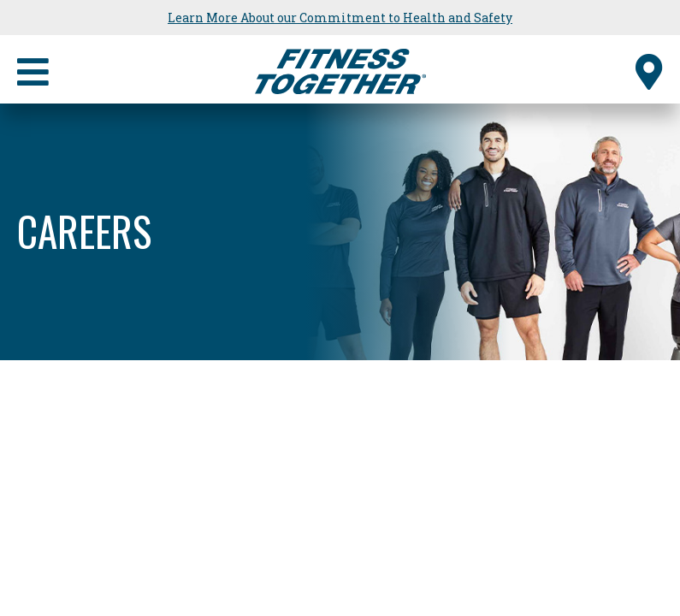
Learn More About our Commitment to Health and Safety (340, 18)
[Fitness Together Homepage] (340, 69)
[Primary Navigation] (33, 69)
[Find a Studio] (649, 69)
